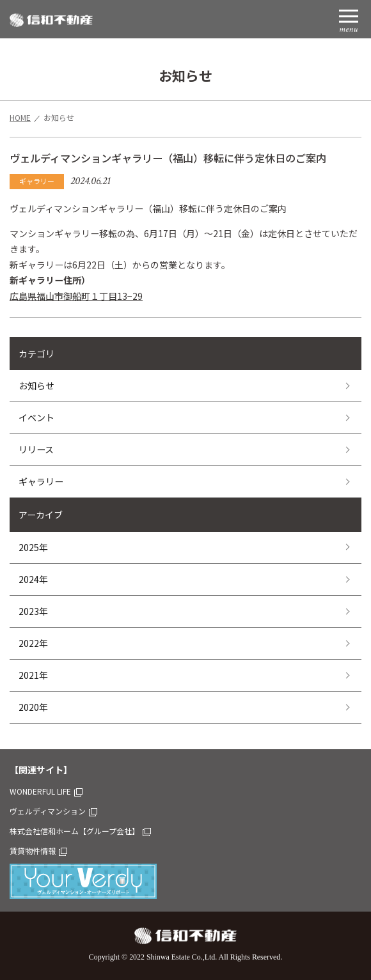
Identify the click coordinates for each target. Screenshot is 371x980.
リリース (36, 449)
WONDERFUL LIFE (46, 791)
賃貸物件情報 (38, 851)
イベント (36, 417)
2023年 (33, 611)
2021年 (33, 675)
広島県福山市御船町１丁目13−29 (76, 296)
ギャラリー (41, 481)
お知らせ (36, 385)
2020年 (33, 707)
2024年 (33, 579)
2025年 (33, 547)
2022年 (33, 643)
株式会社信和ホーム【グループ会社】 (80, 831)
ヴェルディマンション (53, 811)
